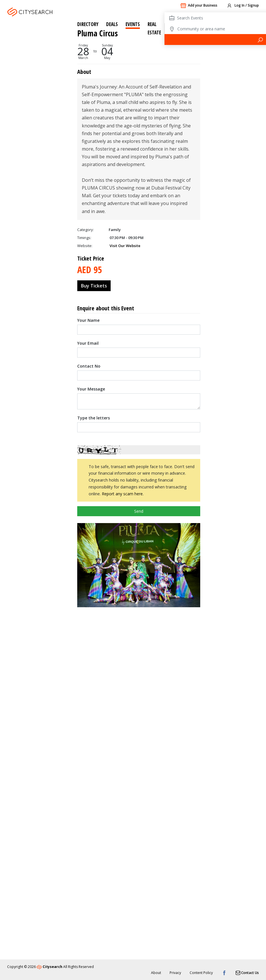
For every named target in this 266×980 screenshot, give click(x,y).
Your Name (88, 162)
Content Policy (201, 973)
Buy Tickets (94, 127)
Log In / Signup (243, 6)
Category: (86, 71)
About (156, 973)
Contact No (89, 208)
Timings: (84, 79)
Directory (88, 24)
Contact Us (247, 973)
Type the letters (94, 260)
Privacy (175, 973)
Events (133, 24)
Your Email (88, 185)
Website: (85, 87)
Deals (112, 24)
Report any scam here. (123, 335)
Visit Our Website (125, 87)
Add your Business (199, 6)
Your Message (91, 231)
